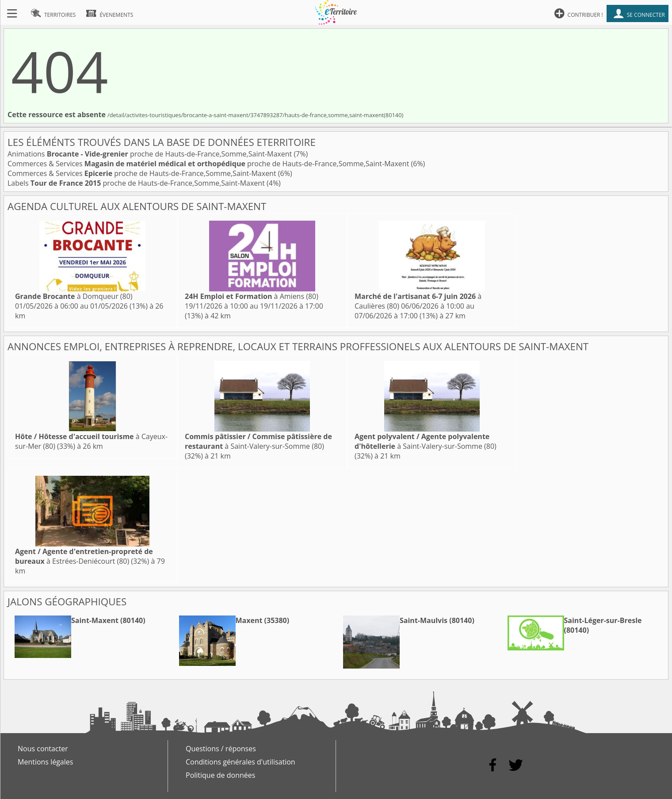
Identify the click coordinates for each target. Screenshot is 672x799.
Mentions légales (45, 762)
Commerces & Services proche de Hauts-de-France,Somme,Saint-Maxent (209, 164)
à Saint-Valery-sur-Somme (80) (258, 441)
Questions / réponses (221, 749)
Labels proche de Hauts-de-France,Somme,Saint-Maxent (137, 183)
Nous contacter (43, 749)
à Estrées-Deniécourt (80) (84, 556)
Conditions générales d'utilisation (241, 762)
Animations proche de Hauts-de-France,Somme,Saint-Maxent (151, 154)
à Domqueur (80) (74, 296)
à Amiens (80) (252, 296)
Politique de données (220, 775)
